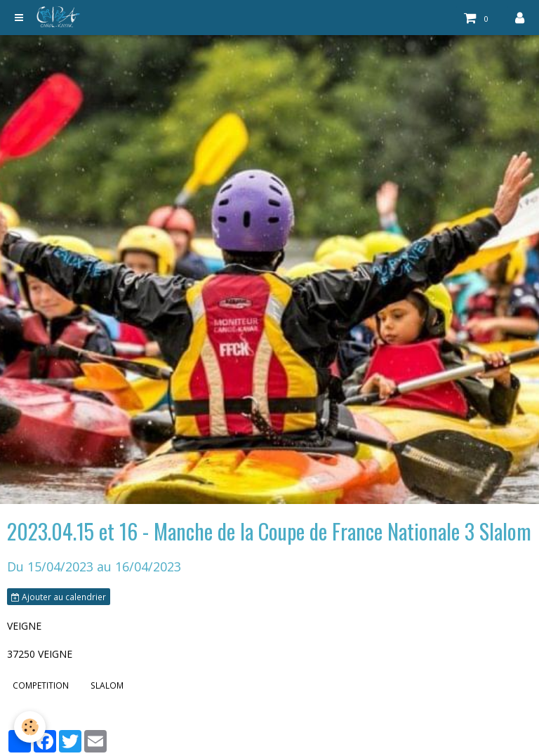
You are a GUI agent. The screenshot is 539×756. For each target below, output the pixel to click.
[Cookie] (30, 727)
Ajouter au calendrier (59, 597)
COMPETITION (41, 685)
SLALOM (107, 685)
